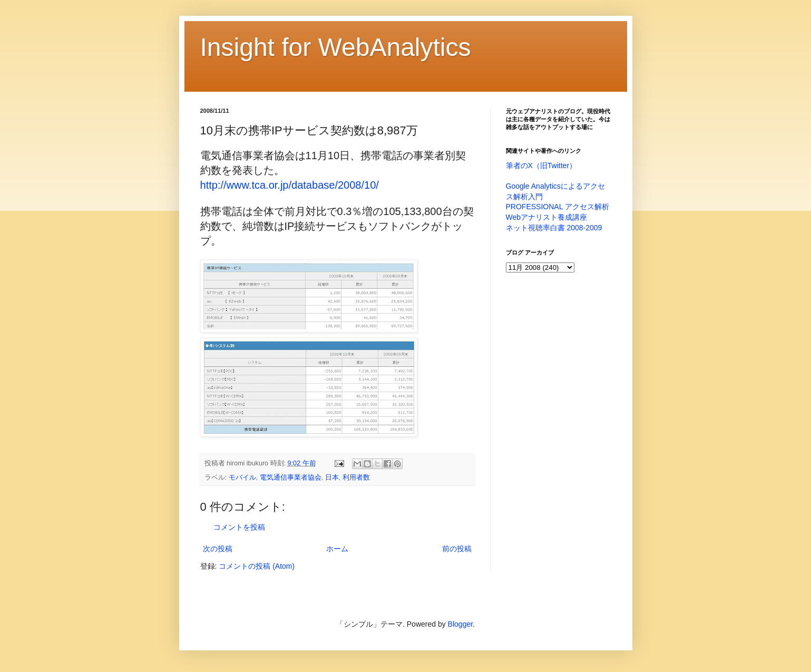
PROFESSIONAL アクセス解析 (558, 207)
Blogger (460, 624)
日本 (332, 478)
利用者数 (356, 478)
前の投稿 (457, 549)
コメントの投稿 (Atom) (257, 566)
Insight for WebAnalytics (336, 47)
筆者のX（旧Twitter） (541, 165)
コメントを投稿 (239, 527)
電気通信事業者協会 (291, 478)
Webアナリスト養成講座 (547, 217)
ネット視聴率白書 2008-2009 (554, 228)
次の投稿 (218, 549)
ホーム (337, 549)
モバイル (242, 478)
